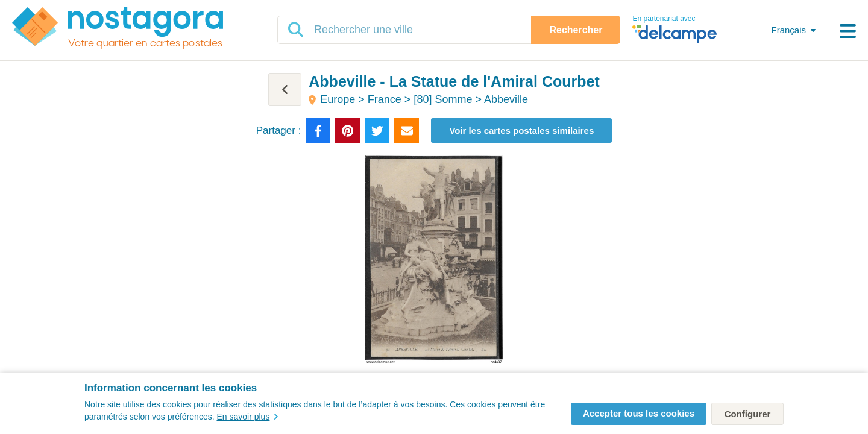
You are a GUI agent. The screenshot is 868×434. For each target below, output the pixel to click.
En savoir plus (247, 417)
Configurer (748, 414)
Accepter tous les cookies (639, 413)
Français (788, 30)
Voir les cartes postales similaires (521, 131)
